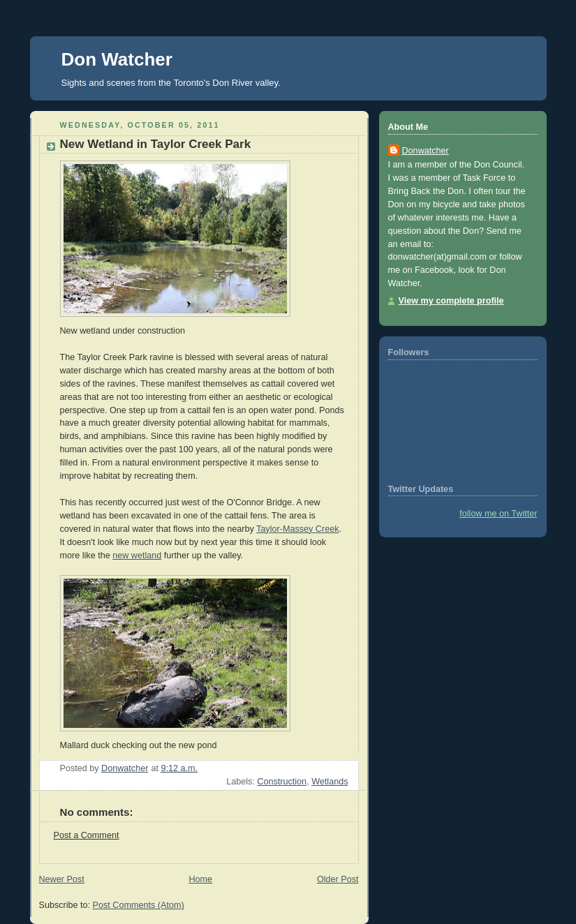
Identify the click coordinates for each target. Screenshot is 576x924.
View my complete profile (451, 301)
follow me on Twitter (498, 514)
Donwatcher (426, 151)
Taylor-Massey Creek (297, 529)
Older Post (338, 879)
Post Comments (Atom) (139, 905)
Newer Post (62, 879)
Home (200, 879)
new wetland (137, 556)
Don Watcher (117, 59)
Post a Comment (87, 835)
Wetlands (330, 782)
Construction (282, 782)
